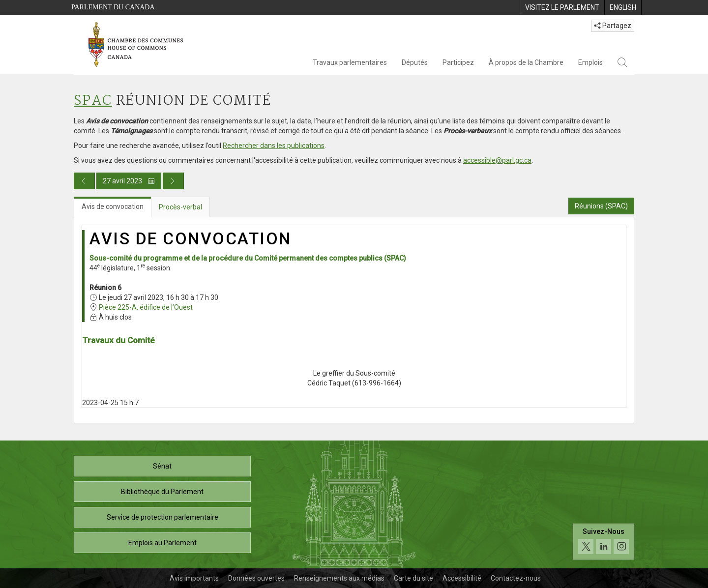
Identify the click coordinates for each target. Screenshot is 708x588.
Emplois (590, 62)
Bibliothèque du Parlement (162, 492)
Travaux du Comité (118, 340)
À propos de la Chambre (526, 62)
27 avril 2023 (129, 181)
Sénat (162, 466)
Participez (458, 62)
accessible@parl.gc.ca (497, 160)
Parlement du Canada (113, 7)
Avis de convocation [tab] (113, 206)
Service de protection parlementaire (162, 517)
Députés (415, 62)
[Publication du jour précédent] (84, 181)
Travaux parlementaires (350, 62)
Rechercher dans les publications (274, 146)
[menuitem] (562, 7)
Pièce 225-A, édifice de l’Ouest (146, 307)
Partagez (613, 26)
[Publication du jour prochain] (173, 181)
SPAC (93, 101)
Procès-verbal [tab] (180, 207)
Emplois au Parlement (162, 543)
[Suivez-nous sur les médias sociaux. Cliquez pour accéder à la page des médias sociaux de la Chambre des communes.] (604, 542)
